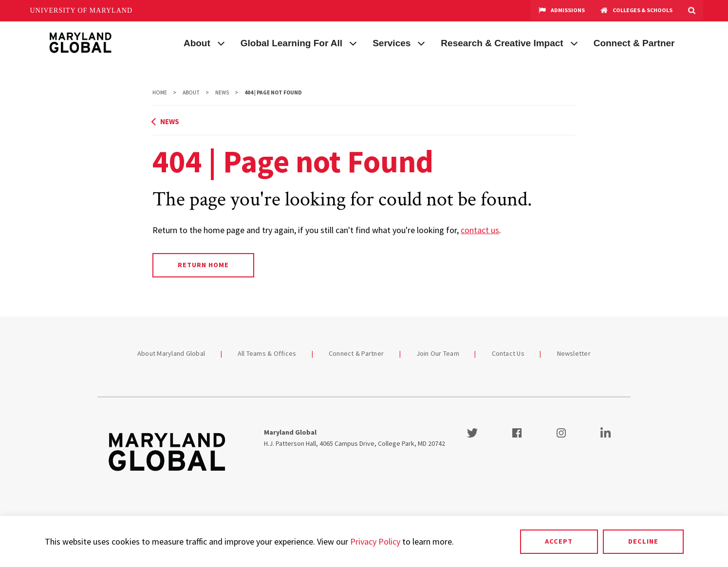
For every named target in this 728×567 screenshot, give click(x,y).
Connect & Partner (634, 43)
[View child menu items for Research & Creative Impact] (574, 42)
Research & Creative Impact (502, 43)
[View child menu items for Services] (421, 42)
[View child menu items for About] (221, 42)
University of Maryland (82, 10)
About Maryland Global (171, 353)
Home (160, 92)
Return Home (203, 265)
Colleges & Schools (636, 11)
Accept (559, 541)
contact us (480, 230)
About (197, 43)
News (222, 92)
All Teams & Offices (267, 353)
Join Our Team (438, 353)
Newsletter (574, 353)
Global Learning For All (291, 43)
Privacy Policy (375, 541)
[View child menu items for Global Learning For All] (353, 42)
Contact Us (508, 353)
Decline (643, 541)
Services (392, 43)
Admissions (562, 11)
